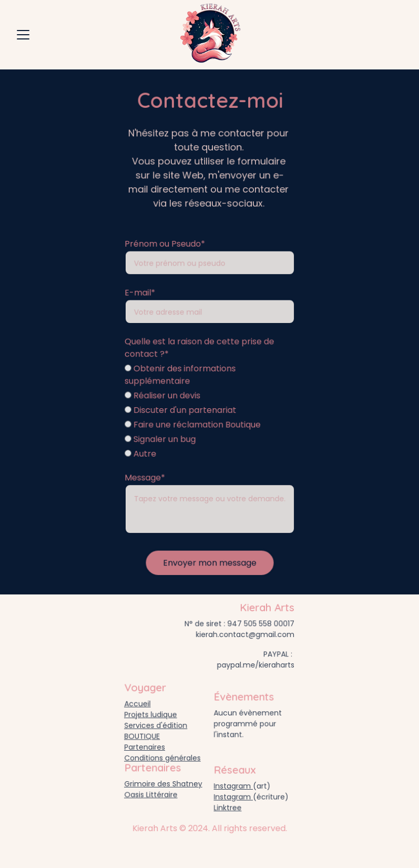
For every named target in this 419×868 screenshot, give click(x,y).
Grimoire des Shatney (163, 784)
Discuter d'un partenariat (180, 410)
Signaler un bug (161, 438)
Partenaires (145, 746)
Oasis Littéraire (151, 794)
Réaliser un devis (163, 396)
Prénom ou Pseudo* (165, 247)
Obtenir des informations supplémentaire (180, 376)
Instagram (234, 786)
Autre (141, 453)
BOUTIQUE (142, 736)
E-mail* (141, 295)
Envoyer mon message (209, 560)
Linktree (228, 807)
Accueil (138, 704)
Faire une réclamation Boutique (192, 424)
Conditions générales (162, 757)
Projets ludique (151, 715)
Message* (146, 476)
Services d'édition (156, 725)
